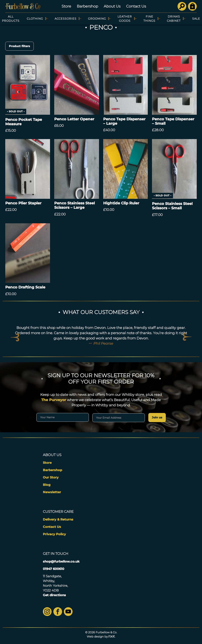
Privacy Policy (54, 534)
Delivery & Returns (58, 519)
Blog (47, 485)
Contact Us (136, 6)
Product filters (20, 46)
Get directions (54, 595)
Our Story (51, 477)
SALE (196, 19)
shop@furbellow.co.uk (61, 562)
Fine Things (149, 19)
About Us (112, 6)
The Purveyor (54, 400)
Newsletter (52, 492)
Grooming (97, 19)
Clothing (35, 19)
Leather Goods (125, 19)
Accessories (65, 19)
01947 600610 (54, 569)
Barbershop (87, 6)
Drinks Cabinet (174, 19)
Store (66, 6)
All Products (11, 19)
